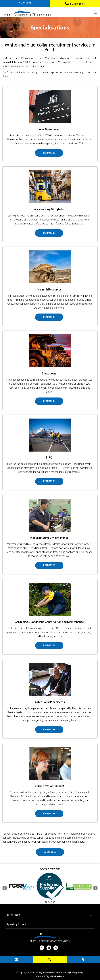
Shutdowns (49, 373)
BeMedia (60, 976)
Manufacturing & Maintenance (49, 538)
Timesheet (25, 3)
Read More (49, 153)
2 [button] (49, 902)
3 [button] (51, 902)
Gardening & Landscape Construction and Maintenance (49, 622)
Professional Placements (49, 702)
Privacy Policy (77, 972)
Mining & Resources (49, 289)
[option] (21, 886)
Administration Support (49, 786)
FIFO (49, 458)
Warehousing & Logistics (49, 209)
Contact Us (50, 852)
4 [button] (54, 902)
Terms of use (62, 972)
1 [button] (46, 902)
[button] (5, 888)
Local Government (49, 129)
